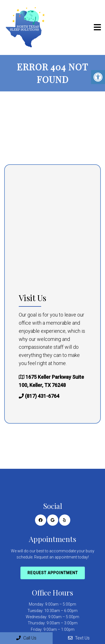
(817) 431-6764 (42, 396)
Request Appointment (53, 573)
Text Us (79, 638)
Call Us (26, 638)
